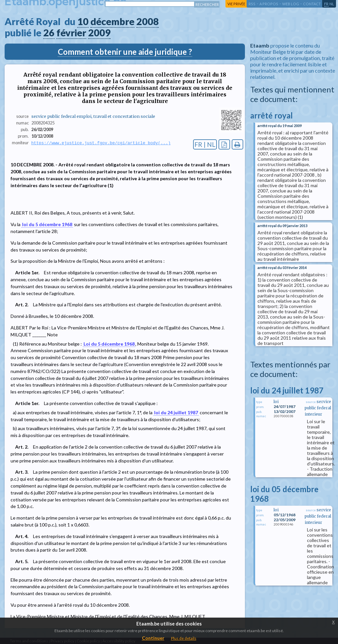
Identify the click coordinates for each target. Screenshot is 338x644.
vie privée (236, 4)
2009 (99, 33)
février (71, 33)
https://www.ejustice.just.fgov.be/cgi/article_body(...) (101, 143)
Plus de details (184, 638)
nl (332, 4)
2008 (148, 21)
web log (291, 4)
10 (83, 21)
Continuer (153, 638)
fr (326, 4)
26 (49, 33)
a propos (269, 4)
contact (312, 4)
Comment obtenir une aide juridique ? (125, 52)
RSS (252, 4)
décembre (112, 21)
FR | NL (205, 144)
